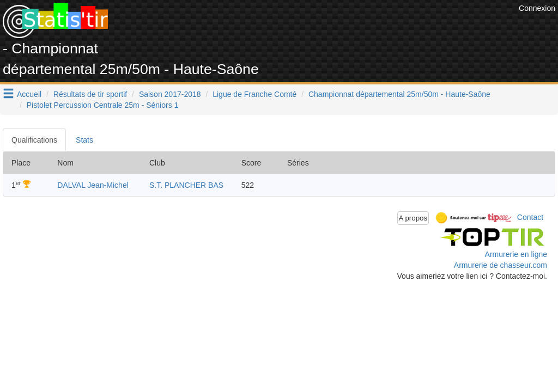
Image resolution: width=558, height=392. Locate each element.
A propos (413, 218)
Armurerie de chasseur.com (501, 265)
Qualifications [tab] (34, 140)
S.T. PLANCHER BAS (186, 185)
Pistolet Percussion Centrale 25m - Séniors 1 (103, 105)
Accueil (29, 94)
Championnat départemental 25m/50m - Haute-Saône (399, 94)
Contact (530, 217)
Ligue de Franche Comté (254, 94)
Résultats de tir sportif (90, 94)
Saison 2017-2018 (170, 94)
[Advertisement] (318, 27)
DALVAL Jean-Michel (93, 185)
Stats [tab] (84, 140)
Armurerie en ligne (516, 254)
